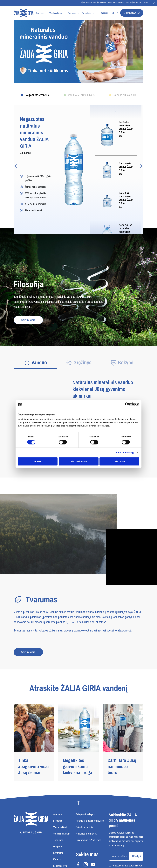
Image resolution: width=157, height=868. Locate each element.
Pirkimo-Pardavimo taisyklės (90, 821)
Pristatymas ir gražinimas (89, 840)
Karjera (57, 859)
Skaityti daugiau (28, 320)
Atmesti (38, 461)
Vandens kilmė (56, 13)
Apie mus (40, 13)
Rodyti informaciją (125, 452)
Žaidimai (104, 13)
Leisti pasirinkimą (79, 461)
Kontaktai (58, 853)
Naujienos (58, 847)
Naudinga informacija (86, 834)
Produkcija (86, 13)
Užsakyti (136, 856)
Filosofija (58, 821)
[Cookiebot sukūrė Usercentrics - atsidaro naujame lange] (127, 405)
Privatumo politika (85, 827)
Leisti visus (119, 461)
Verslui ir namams (62, 834)
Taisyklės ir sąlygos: (86, 814)
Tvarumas (72, 13)
